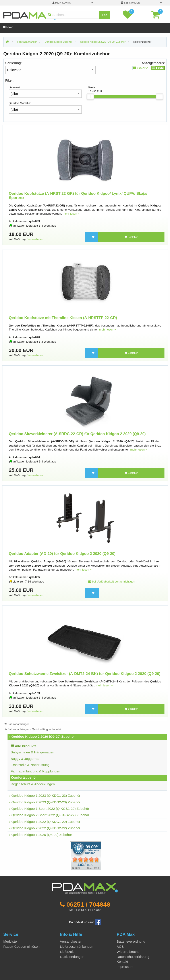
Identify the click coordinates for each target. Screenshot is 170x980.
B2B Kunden (130, 3)
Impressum (125, 967)
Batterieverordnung (131, 941)
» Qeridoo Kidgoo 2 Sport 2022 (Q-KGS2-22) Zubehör (49, 815)
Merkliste (10, 941)
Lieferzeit (67, 952)
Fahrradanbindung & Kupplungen (35, 771)
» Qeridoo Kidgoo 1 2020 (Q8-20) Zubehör (40, 835)
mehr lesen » (71, 214)
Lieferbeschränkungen (77, 947)
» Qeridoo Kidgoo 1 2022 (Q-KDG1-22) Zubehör (44, 822)
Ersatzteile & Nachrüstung (30, 765)
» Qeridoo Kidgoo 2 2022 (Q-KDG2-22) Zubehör (44, 828)
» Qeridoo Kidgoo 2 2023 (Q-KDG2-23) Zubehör (44, 802)
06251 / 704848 (88, 904)
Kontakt (122, 962)
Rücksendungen (72, 957)
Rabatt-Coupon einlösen (21, 947)
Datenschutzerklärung (133, 957)
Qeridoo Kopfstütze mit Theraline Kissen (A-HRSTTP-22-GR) (63, 318)
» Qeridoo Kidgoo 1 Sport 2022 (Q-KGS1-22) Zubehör (49, 809)
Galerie (141, 68)
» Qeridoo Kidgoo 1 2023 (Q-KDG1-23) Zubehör (44, 796)
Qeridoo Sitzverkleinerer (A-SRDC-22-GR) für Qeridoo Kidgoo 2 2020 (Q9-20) (77, 434)
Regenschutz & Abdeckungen (33, 784)
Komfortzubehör (142, 42)
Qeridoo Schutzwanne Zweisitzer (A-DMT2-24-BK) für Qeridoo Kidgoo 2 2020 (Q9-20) (85, 674)
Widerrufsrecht (128, 952)
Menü (8, 27)
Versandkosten (36, 239)
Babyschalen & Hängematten (32, 752)
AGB (120, 947)
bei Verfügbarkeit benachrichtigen (112, 582)
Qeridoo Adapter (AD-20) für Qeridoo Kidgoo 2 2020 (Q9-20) (62, 554)
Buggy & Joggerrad (25, 759)
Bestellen (131, 237)
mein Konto (62, 3)
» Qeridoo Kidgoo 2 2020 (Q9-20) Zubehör (42, 736)
